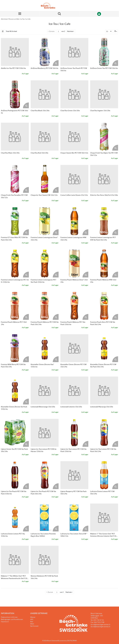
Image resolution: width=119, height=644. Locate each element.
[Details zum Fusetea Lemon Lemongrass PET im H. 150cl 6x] (15, 264)
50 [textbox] (107, 31)
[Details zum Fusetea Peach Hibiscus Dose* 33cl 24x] (74, 264)
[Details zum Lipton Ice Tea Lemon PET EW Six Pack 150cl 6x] (74, 433)
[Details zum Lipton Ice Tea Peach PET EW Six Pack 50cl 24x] (45, 475)
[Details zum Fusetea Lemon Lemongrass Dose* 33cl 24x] (45, 221)
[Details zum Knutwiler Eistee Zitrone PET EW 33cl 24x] (74, 348)
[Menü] (20, 14)
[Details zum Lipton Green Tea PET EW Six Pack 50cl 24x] (15, 433)
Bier (32, 622)
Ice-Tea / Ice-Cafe (25, 19)
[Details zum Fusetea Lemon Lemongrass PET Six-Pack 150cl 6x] (45, 264)
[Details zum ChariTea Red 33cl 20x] (45, 137)
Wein (32, 624)
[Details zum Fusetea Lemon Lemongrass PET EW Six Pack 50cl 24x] (104, 221)
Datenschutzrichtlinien (9, 617)
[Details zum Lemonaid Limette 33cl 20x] (74, 390)
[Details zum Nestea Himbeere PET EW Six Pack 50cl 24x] (45, 560)
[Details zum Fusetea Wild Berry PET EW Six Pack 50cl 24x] (15, 348)
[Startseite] (52, 6)
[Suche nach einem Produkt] (59, 14)
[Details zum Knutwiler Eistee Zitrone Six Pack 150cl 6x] (15, 390)
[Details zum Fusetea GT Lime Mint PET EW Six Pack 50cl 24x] (15, 221)
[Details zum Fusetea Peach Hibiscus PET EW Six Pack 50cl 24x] (45, 306)
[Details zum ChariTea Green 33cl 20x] (74, 94)
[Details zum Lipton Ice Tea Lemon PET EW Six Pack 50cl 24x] (104, 433)
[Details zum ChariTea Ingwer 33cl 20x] (104, 94)
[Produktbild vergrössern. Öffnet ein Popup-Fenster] (56, 63)
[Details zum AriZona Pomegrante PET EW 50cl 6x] (15, 94)
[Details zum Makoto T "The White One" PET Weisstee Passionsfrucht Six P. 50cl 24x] (15, 560)
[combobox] (109, 31)
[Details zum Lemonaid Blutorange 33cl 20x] (45, 390)
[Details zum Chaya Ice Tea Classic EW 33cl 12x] (45, 179)
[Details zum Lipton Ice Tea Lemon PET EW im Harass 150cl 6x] (45, 433)
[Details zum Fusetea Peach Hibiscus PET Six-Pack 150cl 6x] (74, 306)
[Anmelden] (99, 14)
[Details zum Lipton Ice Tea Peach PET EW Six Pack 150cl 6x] (15, 475)
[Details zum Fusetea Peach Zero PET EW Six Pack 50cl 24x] (104, 306)
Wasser (33, 617)
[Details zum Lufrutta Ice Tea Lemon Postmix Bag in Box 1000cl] (45, 517)
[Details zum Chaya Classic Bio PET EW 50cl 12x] (74, 137)
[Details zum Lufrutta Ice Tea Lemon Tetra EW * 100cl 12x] (74, 517)
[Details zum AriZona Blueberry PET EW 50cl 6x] (45, 52)
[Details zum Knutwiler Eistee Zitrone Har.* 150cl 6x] (45, 348)
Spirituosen (34, 626)
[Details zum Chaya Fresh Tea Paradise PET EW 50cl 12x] (15, 179)
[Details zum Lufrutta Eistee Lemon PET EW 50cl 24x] (104, 475)
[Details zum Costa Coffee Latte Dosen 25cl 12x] (74, 179)
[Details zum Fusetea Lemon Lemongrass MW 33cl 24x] (74, 221)
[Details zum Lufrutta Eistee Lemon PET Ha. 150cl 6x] (15, 517)
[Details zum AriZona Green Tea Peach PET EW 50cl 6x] (74, 52)
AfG (32, 619)
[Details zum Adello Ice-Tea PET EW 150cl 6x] (15, 52)
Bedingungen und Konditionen (12, 619)
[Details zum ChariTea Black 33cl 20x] (45, 94)
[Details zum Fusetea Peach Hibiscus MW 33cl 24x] (104, 264)
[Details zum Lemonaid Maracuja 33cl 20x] (104, 390)
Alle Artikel (4, 19)
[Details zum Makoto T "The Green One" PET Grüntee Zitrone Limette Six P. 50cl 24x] (104, 517)
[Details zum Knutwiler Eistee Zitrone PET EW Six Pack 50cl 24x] (104, 348)
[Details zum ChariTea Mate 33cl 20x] (15, 137)
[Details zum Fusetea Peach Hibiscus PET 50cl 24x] (15, 306)
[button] (71, 31)
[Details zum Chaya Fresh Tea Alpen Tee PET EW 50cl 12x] (104, 137)
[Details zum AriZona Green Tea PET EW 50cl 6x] (104, 52)
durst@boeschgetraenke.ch (100, 627)
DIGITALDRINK (72, 641)
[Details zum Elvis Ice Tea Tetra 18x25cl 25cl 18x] (104, 179)
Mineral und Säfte (14, 19)
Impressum (5, 622)
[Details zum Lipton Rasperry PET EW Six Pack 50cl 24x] (74, 475)
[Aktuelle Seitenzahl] (58, 31)
